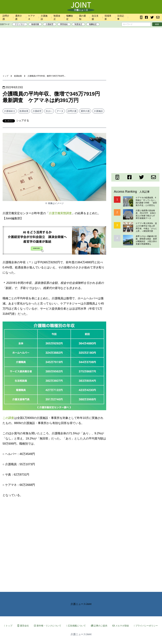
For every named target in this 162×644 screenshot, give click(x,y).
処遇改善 (24, 111)
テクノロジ (20, 24)
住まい (49, 111)
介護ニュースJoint (81, 604)
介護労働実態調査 (60, 213)
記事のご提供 (99, 626)
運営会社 (23, 626)
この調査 (8, 418)
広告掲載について (76, 626)
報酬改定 (93, 24)
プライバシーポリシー (146, 626)
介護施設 (98, 111)
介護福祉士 (10, 111)
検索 (157, 24)
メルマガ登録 (121, 626)
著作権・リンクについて (48, 626)
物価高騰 (35, 24)
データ (60, 111)
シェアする (23, 120)
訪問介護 (72, 111)
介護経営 (50, 24)
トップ (8, 626)
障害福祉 (64, 24)
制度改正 (78, 24)
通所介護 (85, 111)
